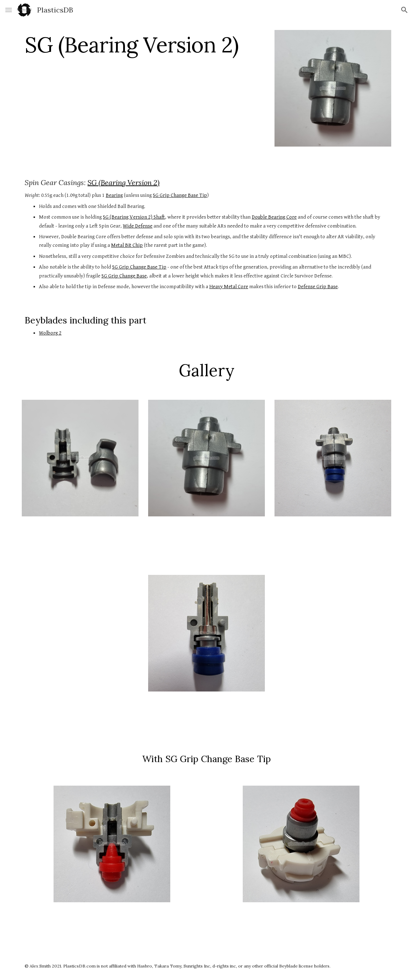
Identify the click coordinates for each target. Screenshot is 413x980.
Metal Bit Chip (127, 245)
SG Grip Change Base (124, 276)
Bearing (114, 195)
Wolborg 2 (50, 333)
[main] (143, 45)
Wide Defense (138, 226)
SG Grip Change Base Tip (180, 195)
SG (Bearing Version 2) (124, 182)
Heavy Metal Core (229, 287)
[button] (9, 10)
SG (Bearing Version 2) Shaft (134, 217)
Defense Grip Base (318, 287)
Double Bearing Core (274, 217)
